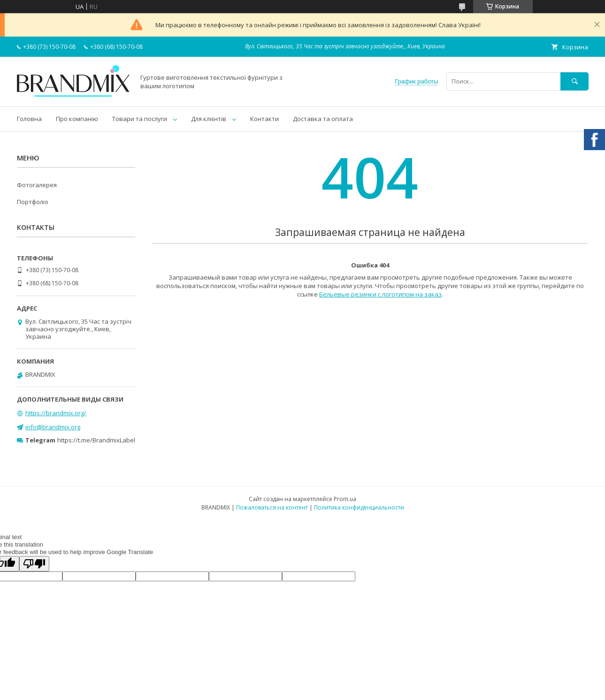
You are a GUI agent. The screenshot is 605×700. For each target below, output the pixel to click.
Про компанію (77, 119)
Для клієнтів (209, 119)
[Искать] (574, 81)
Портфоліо (33, 202)
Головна (29, 119)
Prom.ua (345, 499)
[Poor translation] (34, 564)
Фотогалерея (37, 185)
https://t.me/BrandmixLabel (96, 440)
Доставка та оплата (323, 119)
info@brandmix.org (53, 427)
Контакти (264, 119)
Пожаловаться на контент (272, 507)
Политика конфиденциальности (359, 507)
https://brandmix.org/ (56, 413)
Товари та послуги (140, 119)
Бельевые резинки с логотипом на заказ (380, 294)
